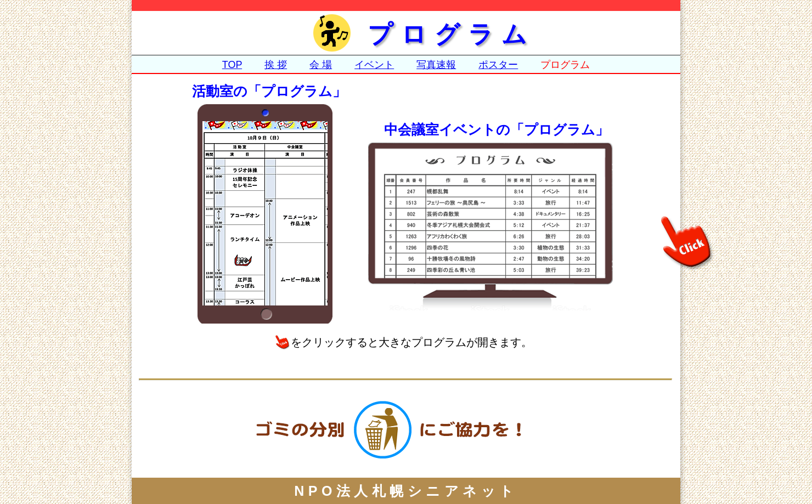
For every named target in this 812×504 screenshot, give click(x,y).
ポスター (498, 65)
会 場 (321, 65)
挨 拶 (276, 65)
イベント (374, 65)
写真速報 (436, 65)
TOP (232, 65)
